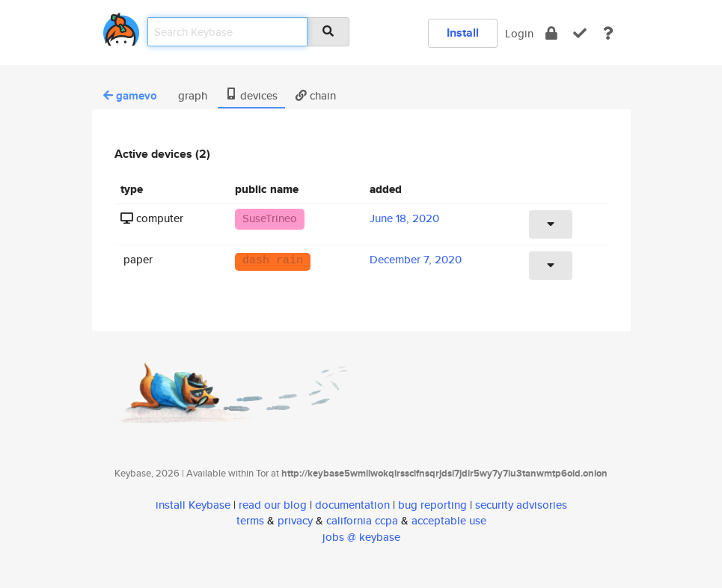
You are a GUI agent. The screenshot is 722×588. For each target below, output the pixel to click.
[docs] (608, 33)
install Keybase (193, 505)
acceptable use (449, 520)
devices (251, 95)
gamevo (130, 96)
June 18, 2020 (404, 218)
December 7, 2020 (416, 259)
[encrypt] (551, 33)
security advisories (521, 505)
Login (519, 33)
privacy (295, 520)
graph (191, 95)
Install (463, 33)
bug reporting (432, 505)
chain (316, 95)
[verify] (580, 33)
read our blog (273, 505)
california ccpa (362, 520)
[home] (121, 27)
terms (250, 520)
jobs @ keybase (361, 537)
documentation (352, 505)
